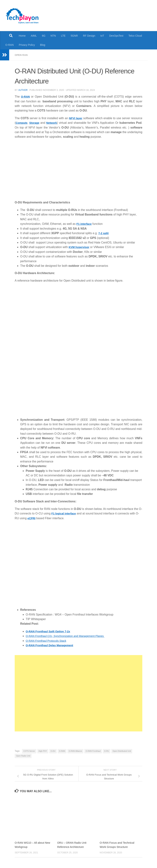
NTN (53, 36)
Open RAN (21, 55)
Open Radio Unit (23, 755)
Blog (43, 45)
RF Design (89, 36)
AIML (34, 36)
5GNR (74, 36)
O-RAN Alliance (75, 750)
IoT (102, 36)
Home (22, 36)
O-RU (107, 750)
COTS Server (29, 750)
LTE (63, 36)
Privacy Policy (27, 45)
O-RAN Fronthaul (93, 750)
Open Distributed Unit (122, 750)
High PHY (43, 750)
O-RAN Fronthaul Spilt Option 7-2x (49, 631)
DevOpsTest (116, 36)
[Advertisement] (78, 693)
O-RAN (9, 45)
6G (44, 36)
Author (23, 90)
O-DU (53, 750)
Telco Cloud (135, 36)
